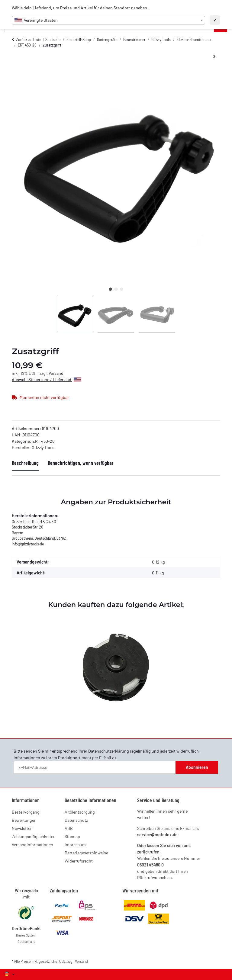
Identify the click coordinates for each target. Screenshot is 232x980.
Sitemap (72, 836)
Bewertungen (24, 820)
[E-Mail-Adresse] (95, 767)
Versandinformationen (32, 845)
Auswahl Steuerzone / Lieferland (47, 379)
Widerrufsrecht (79, 861)
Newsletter (22, 828)
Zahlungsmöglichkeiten (34, 836)
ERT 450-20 (43, 441)
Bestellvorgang (26, 812)
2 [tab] (116, 289)
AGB (69, 828)
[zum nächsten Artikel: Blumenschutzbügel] (214, 56)
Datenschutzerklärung (109, 751)
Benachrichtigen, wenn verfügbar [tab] (81, 463)
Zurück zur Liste (29, 40)
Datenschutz (76, 820)
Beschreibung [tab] (25, 463)
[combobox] (108, 20)
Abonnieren (197, 767)
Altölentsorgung (80, 812)
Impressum (75, 845)
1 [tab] (110, 289)
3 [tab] (122, 289)
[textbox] (108, 20)
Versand (56, 373)
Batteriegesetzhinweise (86, 853)
